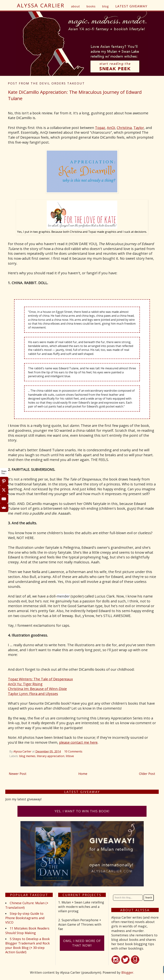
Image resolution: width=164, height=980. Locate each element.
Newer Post (18, 774)
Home (83, 774)
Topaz (100, 128)
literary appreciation (51, 756)
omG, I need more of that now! (82, 943)
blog (105, 6)
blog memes (27, 756)
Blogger (127, 972)
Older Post (147, 774)
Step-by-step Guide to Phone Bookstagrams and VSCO (25, 918)
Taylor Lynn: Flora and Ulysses (33, 694)
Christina (124, 128)
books (91, 6)
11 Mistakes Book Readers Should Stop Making (27, 930)
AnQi (111, 128)
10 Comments (73, 751)
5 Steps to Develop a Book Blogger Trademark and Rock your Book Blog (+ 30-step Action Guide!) (28, 946)
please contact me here (78, 742)
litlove (70, 756)
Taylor (139, 128)
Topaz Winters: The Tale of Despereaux (40, 679)
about (75, 6)
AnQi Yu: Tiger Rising (25, 684)
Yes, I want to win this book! (82, 811)
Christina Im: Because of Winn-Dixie (37, 689)
